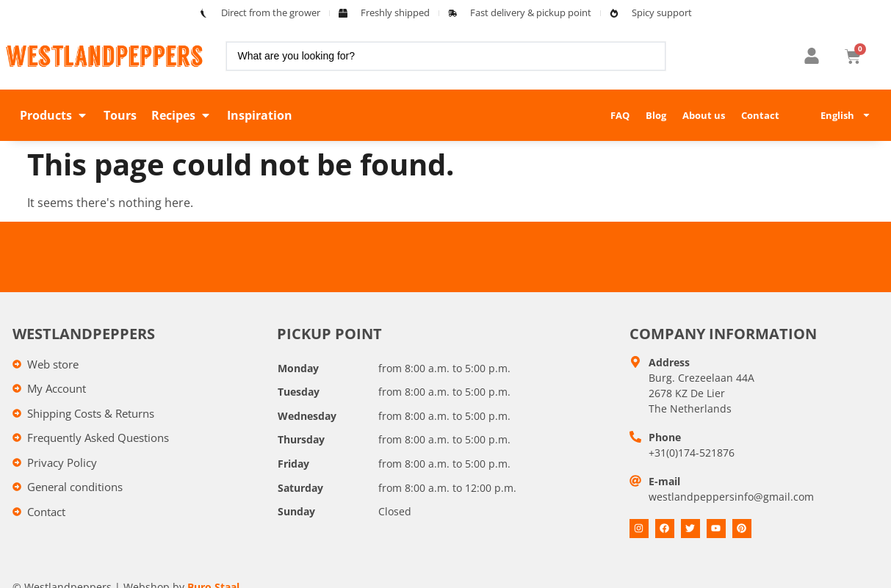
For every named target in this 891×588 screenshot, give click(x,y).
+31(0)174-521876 (692, 453)
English (846, 115)
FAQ (620, 115)
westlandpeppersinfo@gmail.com (731, 497)
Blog (656, 115)
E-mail (664, 481)
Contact (760, 115)
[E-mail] (635, 481)
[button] (54, 115)
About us (704, 115)
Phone (665, 437)
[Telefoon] (635, 437)
